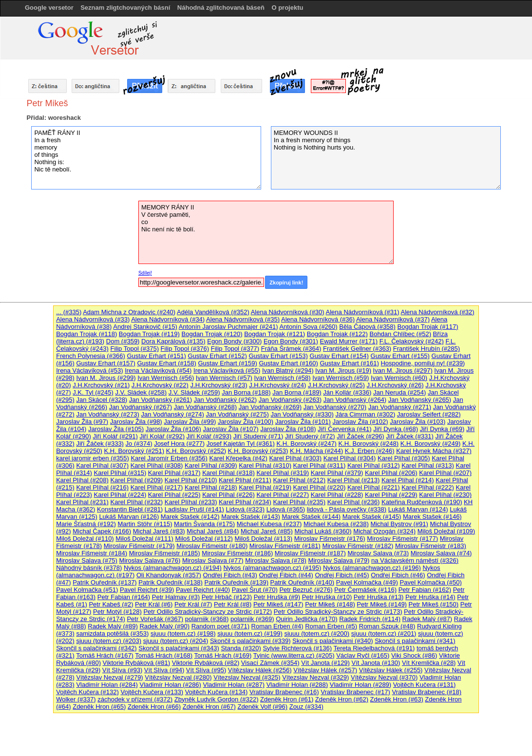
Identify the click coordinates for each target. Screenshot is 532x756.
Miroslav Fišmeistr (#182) (358, 546)
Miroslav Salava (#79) (339, 560)
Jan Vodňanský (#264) (355, 400)
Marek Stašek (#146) (432, 517)
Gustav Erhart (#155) (400, 356)
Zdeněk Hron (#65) (99, 707)
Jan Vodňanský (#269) (270, 407)
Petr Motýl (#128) (117, 612)
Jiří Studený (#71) (258, 436)
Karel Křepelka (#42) (238, 458)
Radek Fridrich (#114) (370, 619)
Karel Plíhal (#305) (404, 458)
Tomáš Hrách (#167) (105, 655)
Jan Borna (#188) (246, 392)
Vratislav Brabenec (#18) (427, 692)
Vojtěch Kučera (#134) (217, 692)
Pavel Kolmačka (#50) (431, 582)
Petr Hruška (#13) (379, 597)
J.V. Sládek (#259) (194, 392)
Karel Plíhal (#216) (102, 487)
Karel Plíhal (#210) (191, 480)
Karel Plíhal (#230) (445, 495)
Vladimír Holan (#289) (361, 685)
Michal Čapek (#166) (102, 531)
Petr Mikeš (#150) (434, 604)
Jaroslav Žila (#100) (246, 422)
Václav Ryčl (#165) (363, 655)
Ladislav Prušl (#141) (194, 509)
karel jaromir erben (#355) (93, 458)
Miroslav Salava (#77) (213, 560)
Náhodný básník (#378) (89, 568)
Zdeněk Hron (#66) (154, 707)
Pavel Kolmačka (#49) (367, 582)
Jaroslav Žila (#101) (303, 422)
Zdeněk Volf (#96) (262, 707)
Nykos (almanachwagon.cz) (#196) (372, 568)
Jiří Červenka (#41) (345, 429)
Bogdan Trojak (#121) (275, 334)
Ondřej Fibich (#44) (286, 575)
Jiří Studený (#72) (310, 436)
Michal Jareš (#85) (267, 531)
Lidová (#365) (286, 509)
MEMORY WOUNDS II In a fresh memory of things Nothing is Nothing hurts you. (386, 158)
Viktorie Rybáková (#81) (137, 663)
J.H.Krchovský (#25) (336, 385)
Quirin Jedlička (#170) (306, 619)
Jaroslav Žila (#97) (82, 422)
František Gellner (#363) (357, 349)
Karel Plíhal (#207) (445, 473)
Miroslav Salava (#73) (378, 553)
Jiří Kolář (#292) (162, 436)
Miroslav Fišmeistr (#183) (431, 546)
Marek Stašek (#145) (372, 517)
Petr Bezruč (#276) (306, 590)
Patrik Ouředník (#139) (236, 582)
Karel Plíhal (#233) (191, 502)
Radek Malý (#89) (113, 626)
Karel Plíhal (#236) (354, 502)
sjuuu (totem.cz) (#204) (176, 641)
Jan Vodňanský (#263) (290, 400)
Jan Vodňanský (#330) (302, 414)
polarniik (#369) (252, 619)
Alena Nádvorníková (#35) (243, 319)
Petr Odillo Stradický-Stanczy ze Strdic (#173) (338, 612)
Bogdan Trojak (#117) (428, 327)
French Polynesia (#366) (91, 356)
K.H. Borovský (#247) (306, 444)
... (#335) (69, 312)
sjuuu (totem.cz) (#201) (384, 633)
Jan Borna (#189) (297, 392)
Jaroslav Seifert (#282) (429, 414)
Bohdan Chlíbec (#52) (400, 334)
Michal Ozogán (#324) (384, 531)
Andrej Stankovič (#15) (145, 327)
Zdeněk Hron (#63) (397, 699)
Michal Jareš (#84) (213, 531)
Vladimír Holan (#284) (107, 685)
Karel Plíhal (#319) (283, 473)
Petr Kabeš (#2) (111, 604)
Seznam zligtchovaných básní (125, 8)
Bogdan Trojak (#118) (86, 334)
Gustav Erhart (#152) (217, 356)
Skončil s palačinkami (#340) (332, 641)
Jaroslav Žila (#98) (136, 422)
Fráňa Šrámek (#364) (291, 349)
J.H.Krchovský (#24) (277, 385)
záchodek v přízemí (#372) (135, 699)
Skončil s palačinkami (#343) (179, 648)
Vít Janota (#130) (376, 663)
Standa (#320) (241, 648)
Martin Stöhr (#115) (145, 524)
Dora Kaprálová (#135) (173, 341)
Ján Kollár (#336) (347, 392)
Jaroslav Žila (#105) (116, 429)
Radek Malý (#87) (427, 619)
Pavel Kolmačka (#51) (87, 590)
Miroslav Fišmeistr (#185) (165, 553)
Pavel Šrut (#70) (255, 590)
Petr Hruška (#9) (277, 597)
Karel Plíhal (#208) (82, 480)
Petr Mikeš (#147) (278, 604)
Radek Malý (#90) (164, 626)
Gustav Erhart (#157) (105, 363)
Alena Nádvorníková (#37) (393, 319)
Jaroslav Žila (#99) (190, 422)
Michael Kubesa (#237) (269, 524)
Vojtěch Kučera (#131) (425, 685)
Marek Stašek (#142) (190, 517)
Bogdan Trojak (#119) (149, 334)
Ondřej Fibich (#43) (230, 575)
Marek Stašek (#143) (251, 517)
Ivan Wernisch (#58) (283, 378)
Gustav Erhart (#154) (339, 356)
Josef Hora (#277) (179, 444)
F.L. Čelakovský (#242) (412, 341)
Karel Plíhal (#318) (228, 473)
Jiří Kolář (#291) (115, 436)
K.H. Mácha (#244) (316, 451)
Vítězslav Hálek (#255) (391, 670)
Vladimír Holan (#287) (234, 685)
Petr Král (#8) (233, 604)
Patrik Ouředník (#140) (303, 582)
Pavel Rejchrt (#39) (147, 590)
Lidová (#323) (246, 509)
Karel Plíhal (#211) (245, 480)
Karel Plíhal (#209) (137, 480)
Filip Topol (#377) (235, 349)
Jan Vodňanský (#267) (141, 407)
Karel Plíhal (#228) (337, 495)
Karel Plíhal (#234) (245, 502)
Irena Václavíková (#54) (158, 370)
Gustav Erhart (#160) (288, 363)
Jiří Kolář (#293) (209, 436)
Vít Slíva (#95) (206, 670)
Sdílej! (145, 273)
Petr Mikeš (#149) (382, 604)
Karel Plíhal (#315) (120, 473)
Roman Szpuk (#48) (387, 626)
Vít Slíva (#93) (122, 670)
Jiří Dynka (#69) (442, 429)
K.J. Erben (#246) (370, 451)
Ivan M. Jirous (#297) (403, 370)
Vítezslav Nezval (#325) (247, 677)
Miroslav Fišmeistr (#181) (285, 546)
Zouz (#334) (306, 707)
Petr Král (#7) (193, 604)
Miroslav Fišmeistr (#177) (402, 539)
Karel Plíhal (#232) (137, 502)
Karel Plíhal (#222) (428, 487)
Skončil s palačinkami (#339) (250, 641)
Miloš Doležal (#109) (446, 531)
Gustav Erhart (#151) (156, 356)
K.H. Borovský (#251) (134, 451)
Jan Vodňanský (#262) (225, 400)
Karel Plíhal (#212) (299, 480)
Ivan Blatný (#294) (288, 370)
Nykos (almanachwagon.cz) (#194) (173, 568)
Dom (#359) (123, 341)
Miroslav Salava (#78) (276, 560)
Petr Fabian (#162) (425, 590)
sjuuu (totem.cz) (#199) (250, 633)
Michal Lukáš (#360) (323, 531)
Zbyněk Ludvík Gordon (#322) (217, 699)
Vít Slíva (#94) (164, 670)
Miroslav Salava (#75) (87, 560)
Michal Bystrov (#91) (399, 524)
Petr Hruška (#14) (430, 597)
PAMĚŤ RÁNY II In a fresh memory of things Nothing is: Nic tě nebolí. (146, 158)
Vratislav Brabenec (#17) (355, 692)
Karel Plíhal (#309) (211, 465)
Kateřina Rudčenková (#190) (422, 502)
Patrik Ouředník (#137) (105, 582)
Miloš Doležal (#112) (204, 539)
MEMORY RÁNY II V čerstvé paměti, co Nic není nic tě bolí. (266, 232)
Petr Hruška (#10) (327, 597)
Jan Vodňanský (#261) (161, 400)
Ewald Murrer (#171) (349, 341)
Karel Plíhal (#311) (320, 465)
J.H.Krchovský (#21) (101, 385)
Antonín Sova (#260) (308, 327)
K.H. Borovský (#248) (369, 444)
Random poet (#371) (220, 626)
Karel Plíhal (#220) (320, 487)
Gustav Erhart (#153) (278, 356)
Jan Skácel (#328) (102, 400)
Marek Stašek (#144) (311, 517)
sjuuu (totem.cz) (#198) (183, 633)
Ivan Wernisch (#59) (341, 378)
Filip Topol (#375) (134, 349)
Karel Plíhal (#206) (391, 473)
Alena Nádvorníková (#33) (93, 319)
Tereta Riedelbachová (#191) (374, 648)
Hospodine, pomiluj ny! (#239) (423, 363)
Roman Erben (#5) (331, 626)
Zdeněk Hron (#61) (287, 699)
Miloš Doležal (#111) (144, 539)
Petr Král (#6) (154, 604)
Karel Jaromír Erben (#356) (169, 458)
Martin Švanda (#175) (204, 524)
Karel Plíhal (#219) (265, 487)
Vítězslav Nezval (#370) (384, 677)
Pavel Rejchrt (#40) (203, 590)
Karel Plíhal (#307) (102, 465)
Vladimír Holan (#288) (297, 685)
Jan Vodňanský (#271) (400, 407)
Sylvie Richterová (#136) (297, 648)
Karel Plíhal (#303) (295, 458)
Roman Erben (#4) (277, 626)
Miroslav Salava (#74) (441, 553)
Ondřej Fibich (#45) (342, 575)
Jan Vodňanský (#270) (335, 407)
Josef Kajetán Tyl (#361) (241, 444)
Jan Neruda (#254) (399, 392)
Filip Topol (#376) (185, 349)
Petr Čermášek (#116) (365, 590)
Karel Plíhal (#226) (228, 495)
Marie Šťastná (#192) (86, 524)
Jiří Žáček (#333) (100, 444)
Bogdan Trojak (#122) (337, 334)
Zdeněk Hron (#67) (209, 707)
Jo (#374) (139, 444)
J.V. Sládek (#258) (141, 392)
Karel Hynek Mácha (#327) (434, 451)
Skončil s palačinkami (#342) (96, 648)
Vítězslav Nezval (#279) (109, 677)
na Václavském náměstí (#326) (415, 560)
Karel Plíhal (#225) (174, 495)
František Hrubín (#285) (427, 349)
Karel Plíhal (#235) (299, 502)
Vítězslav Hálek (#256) (260, 670)
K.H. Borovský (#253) (258, 451)
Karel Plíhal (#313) (428, 465)
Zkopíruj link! (286, 283)
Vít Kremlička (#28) (429, 663)
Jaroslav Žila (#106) (173, 429)
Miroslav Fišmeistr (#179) (139, 546)
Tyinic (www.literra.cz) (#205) (294, 655)
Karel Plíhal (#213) (354, 480)
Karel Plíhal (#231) (82, 502)
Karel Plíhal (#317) (174, 473)
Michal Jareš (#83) (159, 531)
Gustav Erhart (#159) (227, 363)
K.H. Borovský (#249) (431, 444)
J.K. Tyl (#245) (93, 392)
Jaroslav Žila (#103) (418, 422)
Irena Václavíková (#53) (89, 370)
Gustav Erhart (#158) (166, 363)
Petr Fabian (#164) (124, 597)
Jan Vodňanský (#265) (420, 400)
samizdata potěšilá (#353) (112, 633)
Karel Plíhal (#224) (120, 495)
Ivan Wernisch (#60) (399, 378)
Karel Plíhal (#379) (337, 473)
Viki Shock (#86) (414, 655)
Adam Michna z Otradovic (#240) (129, 312)
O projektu (287, 8)
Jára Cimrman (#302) (365, 414)
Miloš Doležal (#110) (85, 539)
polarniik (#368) (207, 619)
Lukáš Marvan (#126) (129, 517)
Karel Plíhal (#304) (350, 458)
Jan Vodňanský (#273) (107, 414)
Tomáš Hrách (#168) (164, 655)
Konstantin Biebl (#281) (130, 509)
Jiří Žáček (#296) (361, 436)
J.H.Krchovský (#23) (219, 385)
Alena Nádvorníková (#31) (363, 312)
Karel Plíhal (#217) (157, 487)
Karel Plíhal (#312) (374, 465)
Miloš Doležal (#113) (264, 539)
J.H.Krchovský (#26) (395, 385)
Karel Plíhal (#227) (283, 495)
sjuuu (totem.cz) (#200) (317, 633)
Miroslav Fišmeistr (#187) (310, 553)
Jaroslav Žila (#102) (360, 422)
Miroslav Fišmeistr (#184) (92, 553)
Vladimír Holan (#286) (170, 685)
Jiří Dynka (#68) (396, 429)
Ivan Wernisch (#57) (224, 378)
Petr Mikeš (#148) (330, 604)
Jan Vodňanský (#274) (172, 414)
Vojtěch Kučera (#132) (87, 692)
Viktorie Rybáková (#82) (206, 663)
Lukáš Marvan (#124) (418, 509)
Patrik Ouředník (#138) (171, 582)
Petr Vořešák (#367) (155, 619)
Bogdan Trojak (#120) (212, 334)
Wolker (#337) (76, 699)
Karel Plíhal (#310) (265, 465)
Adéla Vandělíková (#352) (213, 312)
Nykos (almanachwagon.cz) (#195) (272, 568)
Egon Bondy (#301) (291, 341)
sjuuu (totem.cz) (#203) (109, 641)
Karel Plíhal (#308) (157, 465)
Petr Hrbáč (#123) (227, 597)
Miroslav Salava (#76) (150, 560)
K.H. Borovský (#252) (196, 451)
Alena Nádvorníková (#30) (288, 312)
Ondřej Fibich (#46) (398, 575)
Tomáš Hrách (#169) (223, 655)
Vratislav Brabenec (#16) (284, 692)
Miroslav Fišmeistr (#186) (237, 553)
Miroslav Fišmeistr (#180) (212, 546)
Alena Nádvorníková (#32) (438, 312)
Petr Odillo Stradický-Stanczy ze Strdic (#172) (208, 612)
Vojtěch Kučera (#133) (152, 692)
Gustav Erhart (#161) (349, 363)
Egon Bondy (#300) (234, 341)
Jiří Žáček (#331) (410, 436)
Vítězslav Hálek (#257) (325, 670)
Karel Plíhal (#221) (374, 487)
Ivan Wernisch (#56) (166, 378)
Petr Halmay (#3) (176, 597)
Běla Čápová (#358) (367, 327)
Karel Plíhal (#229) (391, 495)
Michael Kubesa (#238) (336, 524)
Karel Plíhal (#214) (408, 480)
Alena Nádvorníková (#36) (318, 319)
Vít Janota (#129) (325, 663)
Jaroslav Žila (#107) (231, 429)
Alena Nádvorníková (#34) (168, 319)
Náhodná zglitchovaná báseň (221, 8)
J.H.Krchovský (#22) (160, 385)
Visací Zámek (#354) (270, 663)
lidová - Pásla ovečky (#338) (347, 509)
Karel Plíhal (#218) (211, 487)
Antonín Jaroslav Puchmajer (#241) (228, 327)
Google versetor (49, 8)
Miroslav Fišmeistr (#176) (330, 539)
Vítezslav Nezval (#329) (315, 677)
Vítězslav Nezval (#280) (178, 677)
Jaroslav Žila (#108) (288, 429)
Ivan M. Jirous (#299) (106, 378)
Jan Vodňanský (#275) (237, 414)
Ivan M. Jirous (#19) (343, 370)
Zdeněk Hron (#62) (342, 699)
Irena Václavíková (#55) (227, 370)
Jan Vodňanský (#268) (205, 407)
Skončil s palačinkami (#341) (415, 641)
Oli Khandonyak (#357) (169, 575)
